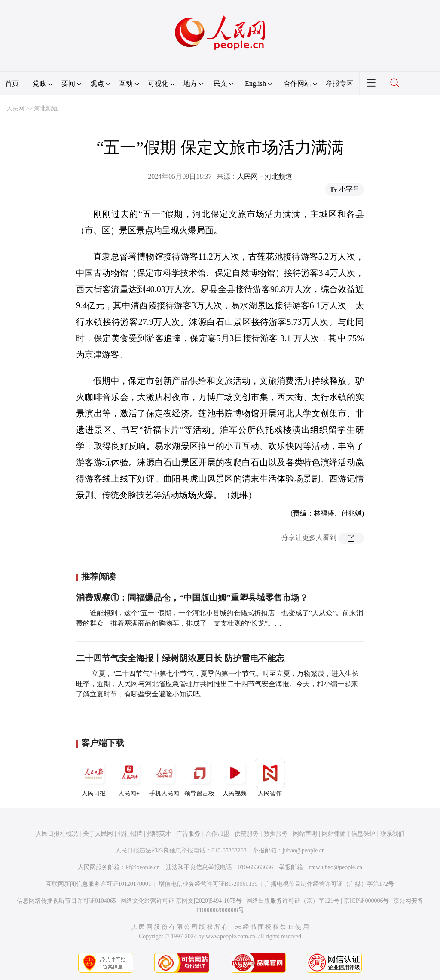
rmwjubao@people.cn (336, 867)
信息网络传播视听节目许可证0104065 (66, 901)
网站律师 (334, 834)
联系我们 (392, 834)
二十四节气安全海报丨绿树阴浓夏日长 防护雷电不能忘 (180, 658)
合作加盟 (217, 834)
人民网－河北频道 (265, 176)
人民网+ (129, 777)
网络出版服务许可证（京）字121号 (293, 901)
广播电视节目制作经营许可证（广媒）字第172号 (329, 884)
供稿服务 (247, 834)
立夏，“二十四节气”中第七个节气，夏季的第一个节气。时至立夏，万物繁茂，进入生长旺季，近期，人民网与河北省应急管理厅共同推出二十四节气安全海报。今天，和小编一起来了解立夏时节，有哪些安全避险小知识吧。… (217, 684)
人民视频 (235, 777)
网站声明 (305, 834)
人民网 (15, 108)
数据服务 (276, 834)
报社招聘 (130, 834)
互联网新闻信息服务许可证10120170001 (99, 884)
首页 (12, 84)
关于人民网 (98, 834)
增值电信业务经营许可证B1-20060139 (208, 884)
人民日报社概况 (57, 834)
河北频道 (46, 108)
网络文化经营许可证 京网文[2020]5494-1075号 (181, 901)
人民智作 (270, 777)
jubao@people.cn (304, 850)
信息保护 (363, 834)
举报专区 (339, 84)
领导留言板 (199, 777)
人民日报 (94, 777)
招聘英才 (159, 834)
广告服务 (188, 834)
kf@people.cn (143, 867)
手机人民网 (164, 777)
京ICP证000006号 (367, 901)
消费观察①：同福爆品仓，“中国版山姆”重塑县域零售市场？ (192, 598)
